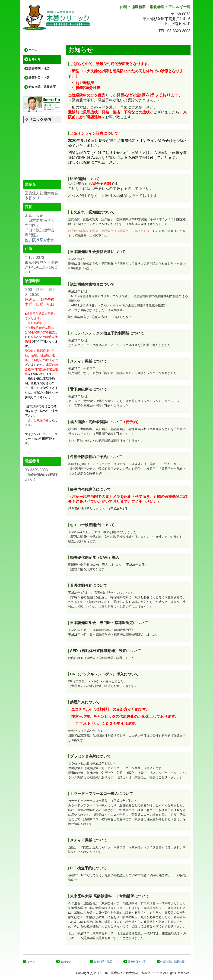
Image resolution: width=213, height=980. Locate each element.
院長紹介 (40, 240)
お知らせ (35, 59)
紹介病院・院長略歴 (42, 87)
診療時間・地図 (39, 68)
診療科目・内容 (39, 78)
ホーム (33, 50)
